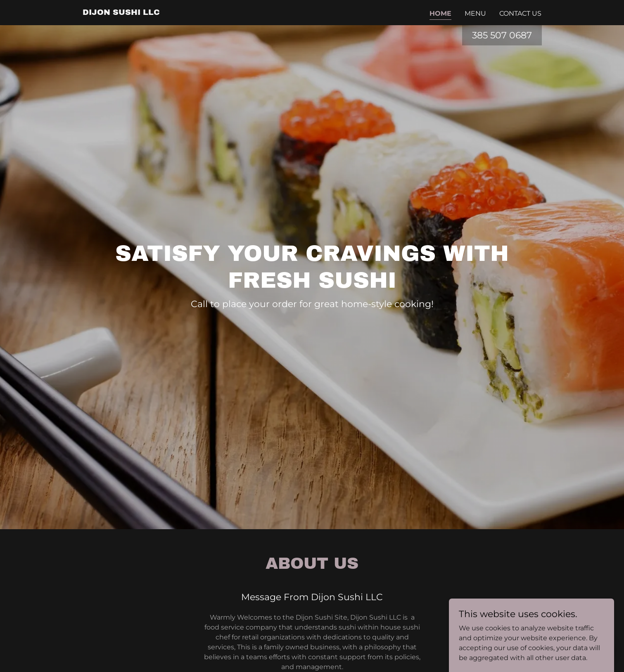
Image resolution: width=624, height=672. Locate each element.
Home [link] (440, 13)
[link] (121, 13)
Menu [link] (475, 13)
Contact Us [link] (520, 13)
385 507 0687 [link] (502, 35)
